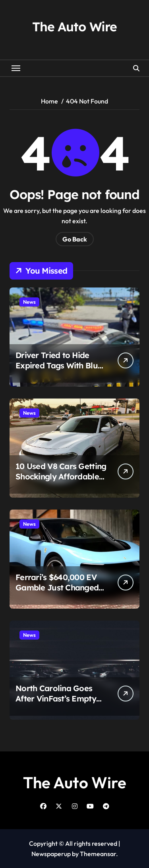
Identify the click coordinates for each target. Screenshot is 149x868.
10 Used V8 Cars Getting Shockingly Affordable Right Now (61, 476)
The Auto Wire (74, 27)
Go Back (75, 239)
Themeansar (98, 854)
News (29, 302)
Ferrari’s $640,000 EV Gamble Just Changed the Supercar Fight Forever (57, 593)
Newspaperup (51, 854)
